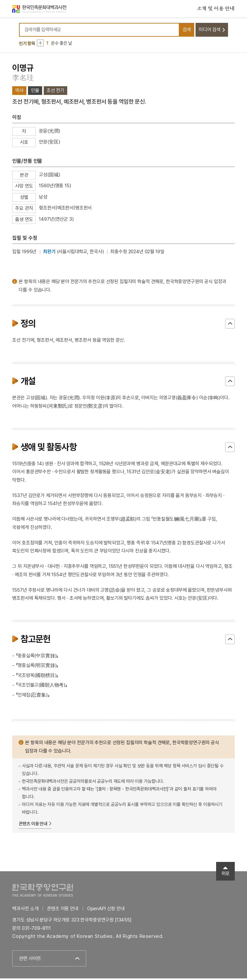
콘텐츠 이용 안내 (33, 825)
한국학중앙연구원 (43, 892)
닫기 (230, 325)
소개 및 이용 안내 (216, 9)
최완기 (49, 253)
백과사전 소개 (25, 910)
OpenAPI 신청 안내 (106, 910)
